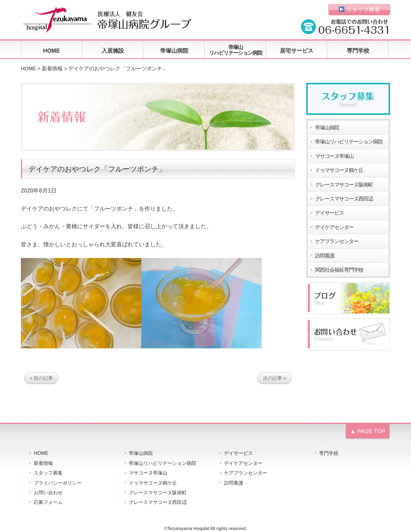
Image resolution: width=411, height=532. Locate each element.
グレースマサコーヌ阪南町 (344, 185)
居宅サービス (297, 51)
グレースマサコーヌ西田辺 (344, 199)
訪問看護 (325, 256)
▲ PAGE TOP (368, 431)
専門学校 (358, 51)
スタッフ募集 (359, 10)
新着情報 (52, 69)
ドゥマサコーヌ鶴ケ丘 (339, 170)
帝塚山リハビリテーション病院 (236, 50)
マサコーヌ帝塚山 (334, 156)
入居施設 (113, 51)
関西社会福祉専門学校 (339, 270)
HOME (51, 51)
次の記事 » (275, 378)
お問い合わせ (48, 493)
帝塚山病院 (174, 51)
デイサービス (330, 213)
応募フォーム (48, 502)
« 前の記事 (41, 378)
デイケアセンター (334, 227)
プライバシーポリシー (58, 483)
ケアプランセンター (337, 241)
